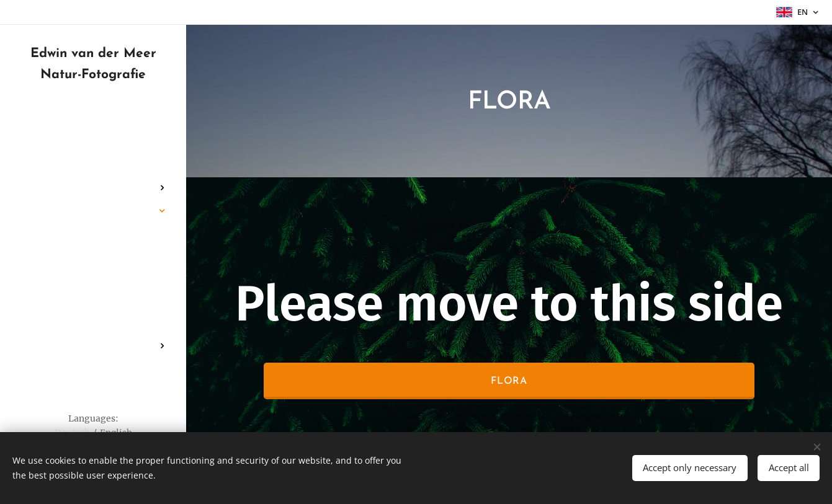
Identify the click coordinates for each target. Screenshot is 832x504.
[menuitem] (93, 151)
